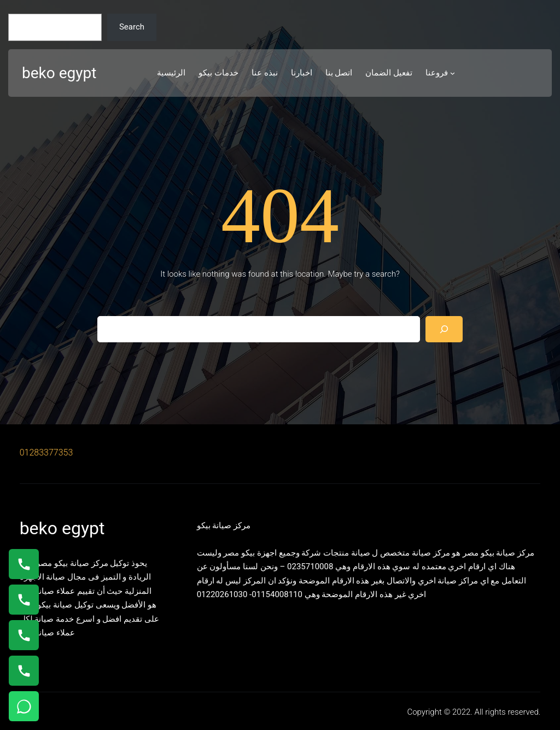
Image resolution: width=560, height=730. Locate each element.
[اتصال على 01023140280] (24, 635)
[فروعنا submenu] (453, 73)
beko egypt (59, 73)
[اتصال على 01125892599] (24, 671)
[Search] (444, 329)
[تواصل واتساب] (24, 706)
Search (132, 27)
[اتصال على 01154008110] (24, 564)
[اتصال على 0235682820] (24, 600)
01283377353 (46, 452)
